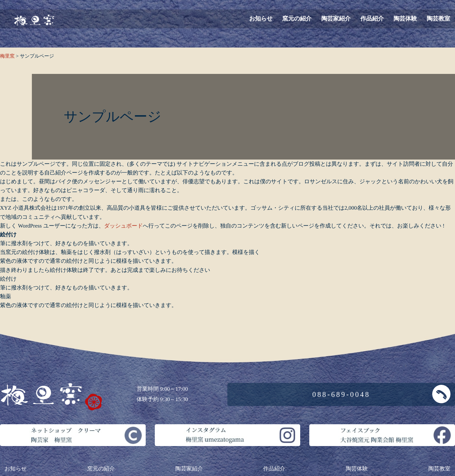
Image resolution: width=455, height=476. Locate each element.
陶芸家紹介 (336, 19)
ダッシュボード (123, 226)
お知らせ (261, 19)
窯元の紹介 (297, 19)
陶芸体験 (405, 19)
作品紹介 (372, 19)
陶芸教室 (438, 19)
